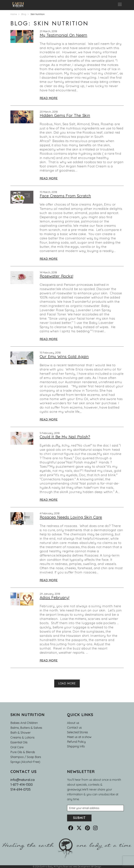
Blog (24, 14)
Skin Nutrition (38, 14)
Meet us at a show (79, 737)
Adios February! (55, 597)
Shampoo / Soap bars (26, 757)
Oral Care (17, 747)
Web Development (82, 867)
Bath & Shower (21, 733)
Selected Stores (78, 732)
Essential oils (19, 742)
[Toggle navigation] (120, 5)
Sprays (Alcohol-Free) (25, 762)
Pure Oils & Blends (23, 752)
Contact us (74, 728)
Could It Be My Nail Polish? (65, 437)
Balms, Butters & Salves (26, 728)
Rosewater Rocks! (56, 276)
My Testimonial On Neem (64, 35)
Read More (49, 98)
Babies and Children (24, 723)
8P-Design (96, 867)
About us (73, 723)
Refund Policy (76, 742)
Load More (67, 683)
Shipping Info (76, 746)
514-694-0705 (21, 789)
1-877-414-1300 (22, 785)
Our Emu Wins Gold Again (64, 356)
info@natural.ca (22, 780)
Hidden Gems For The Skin (65, 115)
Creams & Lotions (22, 737)
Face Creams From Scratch (65, 196)
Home (14, 14)
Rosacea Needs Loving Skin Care (71, 517)
